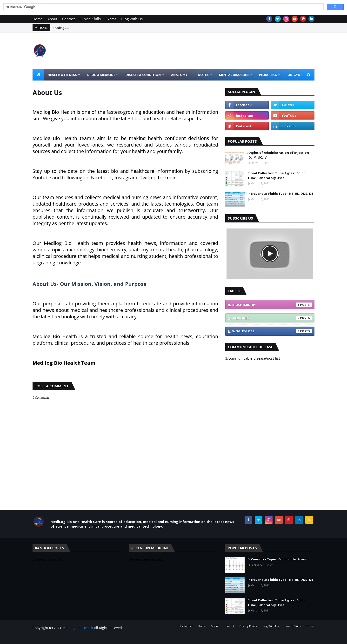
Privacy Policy (248, 626)
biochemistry (272, 305)
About (52, 19)
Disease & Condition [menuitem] (143, 75)
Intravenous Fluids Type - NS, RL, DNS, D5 (280, 194)
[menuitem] (38, 75)
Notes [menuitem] (203, 75)
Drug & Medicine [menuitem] (101, 75)
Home (38, 19)
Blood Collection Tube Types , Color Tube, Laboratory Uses (276, 175)
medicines (272, 318)
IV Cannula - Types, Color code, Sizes (277, 559)
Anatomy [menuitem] (179, 75)
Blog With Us (132, 19)
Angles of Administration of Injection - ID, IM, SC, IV (279, 155)
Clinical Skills (90, 19)
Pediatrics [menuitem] (268, 75)
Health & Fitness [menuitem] (62, 75)
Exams (111, 19)
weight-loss (272, 331)
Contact (68, 19)
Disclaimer (186, 626)
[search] (163, 7)
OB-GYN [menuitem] (294, 75)
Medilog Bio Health (78, 628)
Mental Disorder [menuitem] (234, 75)
